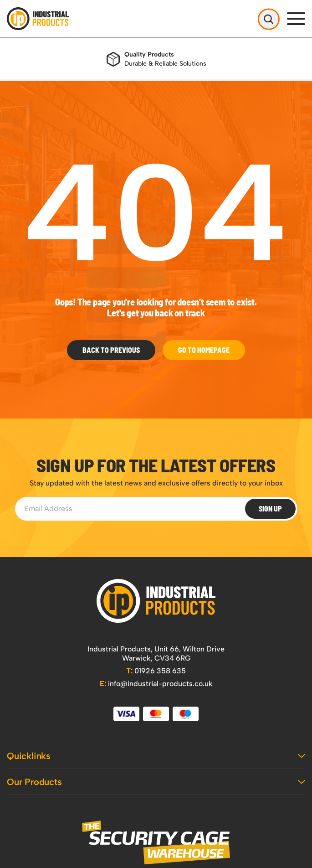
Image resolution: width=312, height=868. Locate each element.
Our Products (156, 782)
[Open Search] (269, 19)
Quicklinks (156, 756)
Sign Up (270, 509)
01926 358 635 (156, 671)
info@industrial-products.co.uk (156, 684)
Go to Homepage (204, 350)
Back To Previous (111, 350)
